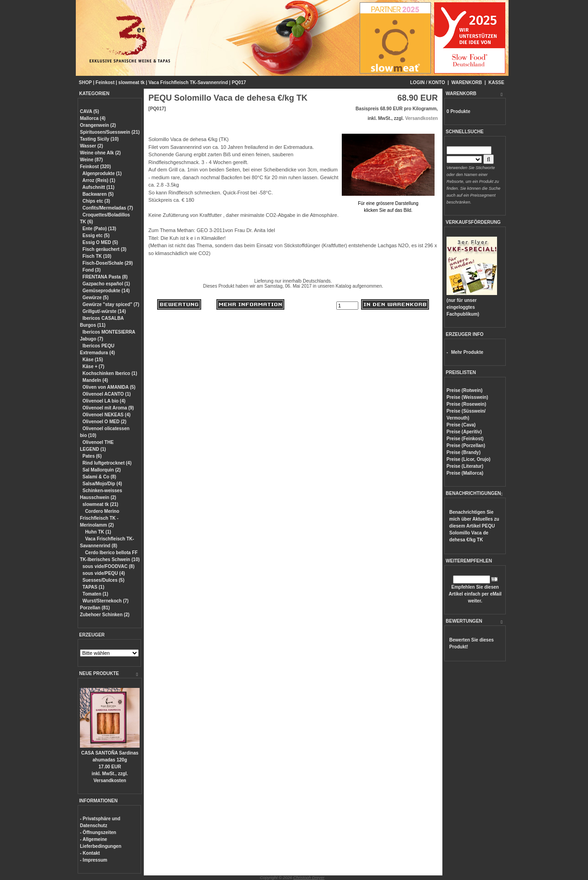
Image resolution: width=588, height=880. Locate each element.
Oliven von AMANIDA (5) (109, 387)
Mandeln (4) (96, 380)
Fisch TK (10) (97, 256)
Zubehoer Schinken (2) (105, 615)
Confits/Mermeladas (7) (108, 208)
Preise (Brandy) (464, 452)
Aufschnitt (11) (98, 187)
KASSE (496, 82)
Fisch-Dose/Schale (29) (108, 263)
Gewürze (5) (96, 298)
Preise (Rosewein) (466, 404)
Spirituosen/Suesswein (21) (110, 132)
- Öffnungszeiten (98, 832)
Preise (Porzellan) (466, 446)
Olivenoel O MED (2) (105, 422)
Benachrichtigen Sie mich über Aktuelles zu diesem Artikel (474, 526)
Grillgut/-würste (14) (104, 311)
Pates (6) (92, 456)
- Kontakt (90, 853)
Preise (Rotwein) (464, 390)
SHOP (85, 82)
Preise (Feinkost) (465, 439)
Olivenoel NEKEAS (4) (107, 415)
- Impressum (93, 860)
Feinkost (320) (95, 167)
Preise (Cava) (461, 425)
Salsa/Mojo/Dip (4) (102, 484)
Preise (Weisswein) (467, 397)
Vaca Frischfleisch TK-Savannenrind (188, 82)
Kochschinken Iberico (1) (110, 373)
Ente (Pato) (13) (99, 229)
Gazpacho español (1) (106, 284)
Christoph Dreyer (309, 878)
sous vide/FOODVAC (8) (109, 566)
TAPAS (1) (93, 587)
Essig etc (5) (96, 236)
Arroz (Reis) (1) (99, 180)
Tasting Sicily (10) (99, 139)
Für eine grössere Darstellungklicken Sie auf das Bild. (388, 203)
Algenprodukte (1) (102, 173)
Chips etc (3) (96, 201)
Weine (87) (91, 160)
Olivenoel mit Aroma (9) (108, 408)
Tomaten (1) (96, 594)
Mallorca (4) (93, 118)
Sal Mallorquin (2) (102, 470)
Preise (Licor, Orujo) (469, 459)
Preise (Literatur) (465, 466)
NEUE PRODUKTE (99, 673)
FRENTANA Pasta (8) (105, 277)
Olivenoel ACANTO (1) (107, 394)
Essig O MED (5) (100, 242)
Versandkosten (110, 781)
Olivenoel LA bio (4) (104, 401)
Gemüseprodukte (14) (106, 291)
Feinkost (105, 82)
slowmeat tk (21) (101, 504)
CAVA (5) (89, 111)
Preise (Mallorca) (465, 473)
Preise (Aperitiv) (464, 432)
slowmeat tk (132, 82)
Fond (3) (92, 270)
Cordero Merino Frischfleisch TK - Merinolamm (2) (100, 518)
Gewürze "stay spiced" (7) (111, 304)
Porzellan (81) (95, 608)
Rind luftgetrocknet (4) (107, 463)
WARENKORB (467, 82)
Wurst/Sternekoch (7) (106, 601)
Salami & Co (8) (99, 477)
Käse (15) (93, 360)
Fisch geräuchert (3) (105, 249)
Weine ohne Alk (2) (100, 153)
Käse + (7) (94, 366)
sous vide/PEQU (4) (104, 573)
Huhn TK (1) (98, 532)
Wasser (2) (91, 146)
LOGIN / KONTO (428, 82)
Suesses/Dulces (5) (104, 580)
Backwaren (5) (98, 194)
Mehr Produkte (467, 352)
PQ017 (239, 82)
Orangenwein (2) (98, 125)
